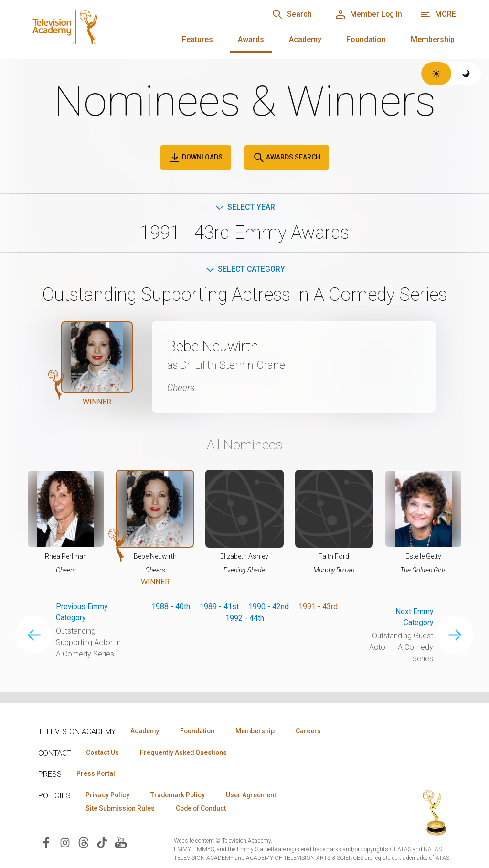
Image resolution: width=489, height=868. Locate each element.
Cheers (182, 388)
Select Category (245, 270)
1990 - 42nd (269, 607)
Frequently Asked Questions (186, 752)
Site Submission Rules (121, 809)
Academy (305, 39)
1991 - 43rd (318, 607)
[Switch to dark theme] (466, 74)
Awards (251, 39)
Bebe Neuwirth (216, 347)
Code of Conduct (205, 809)
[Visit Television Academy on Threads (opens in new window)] (84, 843)
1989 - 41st (219, 607)
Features (197, 39)
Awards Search (287, 158)
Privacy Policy (108, 795)
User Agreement (257, 795)
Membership (433, 39)
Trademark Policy (181, 795)
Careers (316, 731)
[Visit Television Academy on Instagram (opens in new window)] (65, 843)
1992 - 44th (245, 618)
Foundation (366, 39)
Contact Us (103, 752)
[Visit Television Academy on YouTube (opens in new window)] (121, 843)
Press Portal (96, 774)
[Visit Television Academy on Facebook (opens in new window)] (46, 843)
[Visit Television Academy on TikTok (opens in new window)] (102, 843)
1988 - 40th (171, 607)
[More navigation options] (438, 14)
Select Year (245, 207)
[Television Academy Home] (96, 29)
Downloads (196, 158)
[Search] (288, 14)
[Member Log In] (367, 14)
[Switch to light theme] (436, 74)
